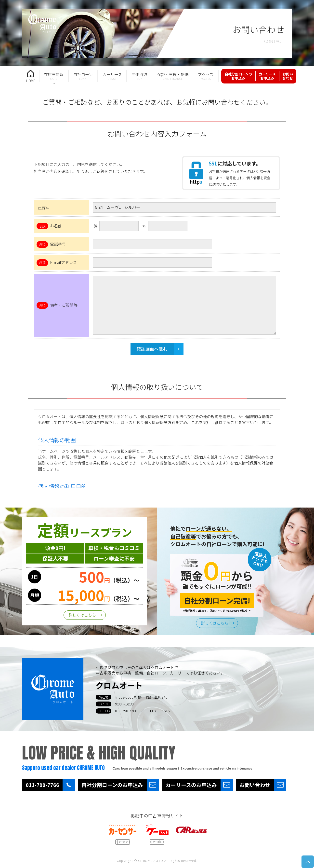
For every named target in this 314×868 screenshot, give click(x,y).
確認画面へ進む (152, 349)
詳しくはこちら (82, 615)
